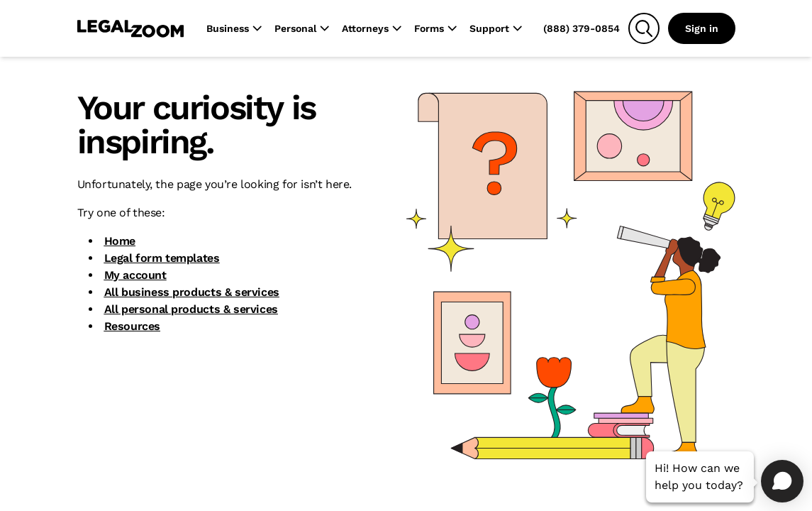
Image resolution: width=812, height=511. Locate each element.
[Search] (644, 28)
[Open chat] (782, 481)
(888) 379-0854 (582, 28)
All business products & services (192, 292)
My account (135, 275)
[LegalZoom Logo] (130, 28)
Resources (132, 326)
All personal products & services (191, 309)
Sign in (702, 28)
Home (120, 241)
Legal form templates (162, 258)
